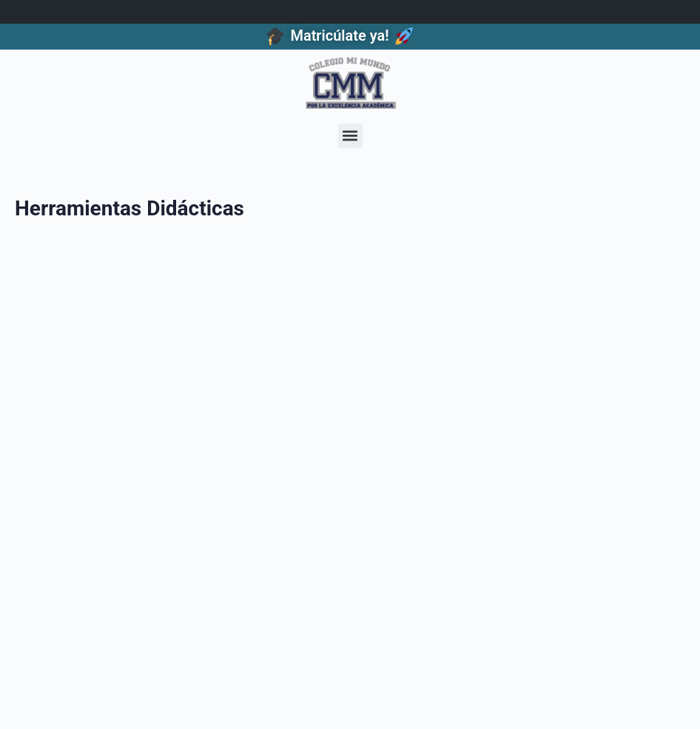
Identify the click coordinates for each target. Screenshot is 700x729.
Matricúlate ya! (339, 36)
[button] (350, 136)
